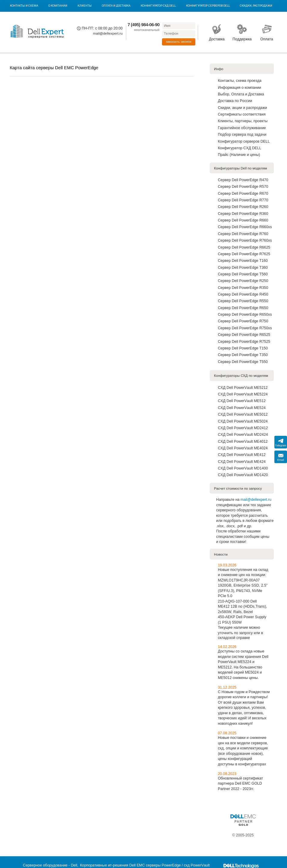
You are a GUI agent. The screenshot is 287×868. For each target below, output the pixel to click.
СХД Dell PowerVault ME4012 (243, 442)
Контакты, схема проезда (240, 81)
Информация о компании (240, 88)
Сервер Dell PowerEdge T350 (243, 355)
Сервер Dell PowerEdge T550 (243, 362)
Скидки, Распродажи (256, 6)
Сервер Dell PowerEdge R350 (243, 288)
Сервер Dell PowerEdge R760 (243, 234)
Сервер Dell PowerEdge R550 (243, 301)
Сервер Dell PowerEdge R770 (243, 200)
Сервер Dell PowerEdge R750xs (245, 328)
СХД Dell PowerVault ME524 (242, 408)
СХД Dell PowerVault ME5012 (243, 414)
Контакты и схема (24, 6)
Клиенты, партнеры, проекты (243, 121)
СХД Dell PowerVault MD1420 (243, 475)
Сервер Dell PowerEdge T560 (243, 274)
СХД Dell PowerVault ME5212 (243, 388)
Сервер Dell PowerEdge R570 (243, 187)
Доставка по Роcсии (235, 101)
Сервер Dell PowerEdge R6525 (244, 335)
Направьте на (228, 500)
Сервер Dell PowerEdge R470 (243, 180)
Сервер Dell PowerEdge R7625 (244, 254)
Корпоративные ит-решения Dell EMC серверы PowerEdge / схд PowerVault (145, 865)
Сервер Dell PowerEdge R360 (243, 214)
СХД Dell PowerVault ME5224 (243, 394)
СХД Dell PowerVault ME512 (242, 401)
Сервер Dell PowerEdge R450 (243, 294)
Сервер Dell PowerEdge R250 (243, 281)
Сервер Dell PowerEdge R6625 (244, 247)
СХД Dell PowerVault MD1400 (243, 468)
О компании (58, 6)
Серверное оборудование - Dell (50, 865)
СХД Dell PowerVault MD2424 (243, 435)
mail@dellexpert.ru (108, 33)
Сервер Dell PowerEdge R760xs (245, 240)
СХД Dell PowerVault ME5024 (243, 421)
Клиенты (85, 6)
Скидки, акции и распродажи (243, 108)
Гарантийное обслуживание (242, 128)
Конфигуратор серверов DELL (208, 6)
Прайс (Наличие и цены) (239, 155)
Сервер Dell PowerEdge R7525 (244, 342)
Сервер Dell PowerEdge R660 (243, 220)
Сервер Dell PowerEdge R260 (243, 207)
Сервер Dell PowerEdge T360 (243, 268)
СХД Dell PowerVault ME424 (242, 462)
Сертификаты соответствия (242, 114)
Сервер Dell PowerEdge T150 (243, 348)
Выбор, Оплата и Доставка (241, 94)
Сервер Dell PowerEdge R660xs (245, 227)
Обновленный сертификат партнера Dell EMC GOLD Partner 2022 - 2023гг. (240, 784)
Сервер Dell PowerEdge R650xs (245, 315)
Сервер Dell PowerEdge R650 (243, 308)
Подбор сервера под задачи (242, 135)
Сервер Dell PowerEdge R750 (243, 321)
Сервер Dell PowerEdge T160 (243, 261)
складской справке (234, 638)
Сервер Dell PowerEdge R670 (243, 194)
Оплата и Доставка (116, 6)
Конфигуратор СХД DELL (158, 6)
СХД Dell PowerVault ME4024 (243, 448)
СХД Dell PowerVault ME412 (242, 455)
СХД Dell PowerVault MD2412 (243, 428)
